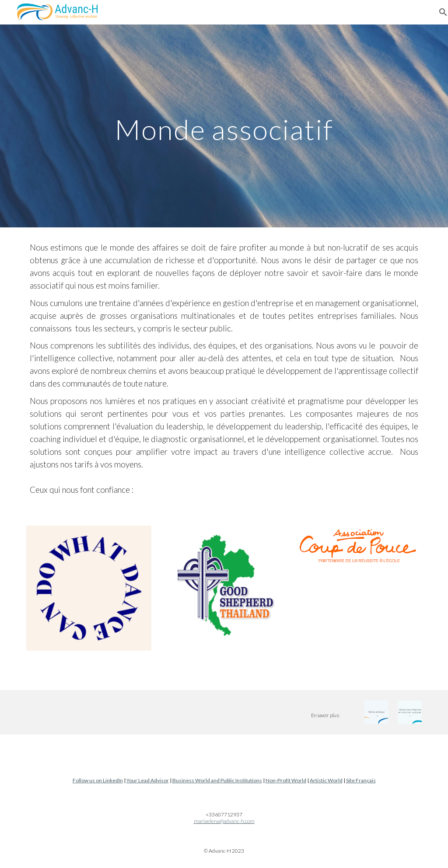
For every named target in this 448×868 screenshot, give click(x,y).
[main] (224, 126)
